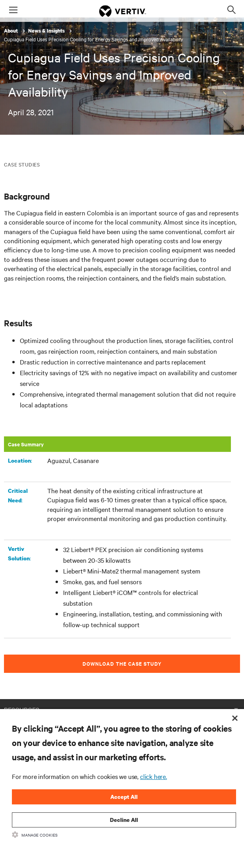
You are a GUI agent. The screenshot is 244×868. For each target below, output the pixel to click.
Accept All (124, 797)
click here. (154, 776)
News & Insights (47, 31)
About (12, 31)
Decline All (124, 820)
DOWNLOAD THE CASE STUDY (122, 664)
